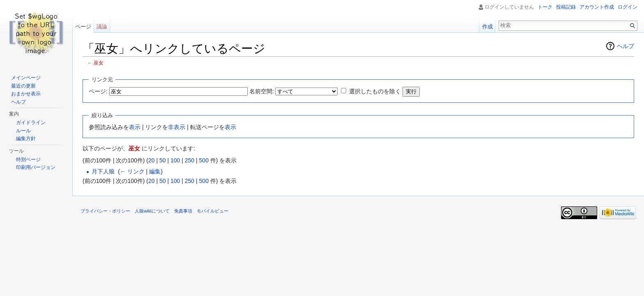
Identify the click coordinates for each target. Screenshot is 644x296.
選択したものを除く (375, 91)
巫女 (99, 63)
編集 (155, 171)
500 (204, 160)
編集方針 (26, 139)
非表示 (177, 127)
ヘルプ (626, 46)
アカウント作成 (597, 7)
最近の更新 (23, 86)
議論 (102, 27)
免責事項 (183, 211)
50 (163, 160)
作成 (488, 27)
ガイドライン (31, 123)
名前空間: (262, 91)
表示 (135, 127)
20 (152, 160)
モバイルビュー (213, 211)
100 (175, 160)
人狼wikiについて (152, 211)
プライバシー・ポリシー (105, 211)
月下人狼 (103, 171)
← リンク (132, 171)
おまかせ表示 (26, 94)
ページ (83, 27)
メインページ (26, 78)
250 (190, 160)
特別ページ (28, 160)
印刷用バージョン (36, 167)
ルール (23, 131)
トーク (545, 7)
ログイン (628, 7)
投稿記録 (566, 7)
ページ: (98, 91)
